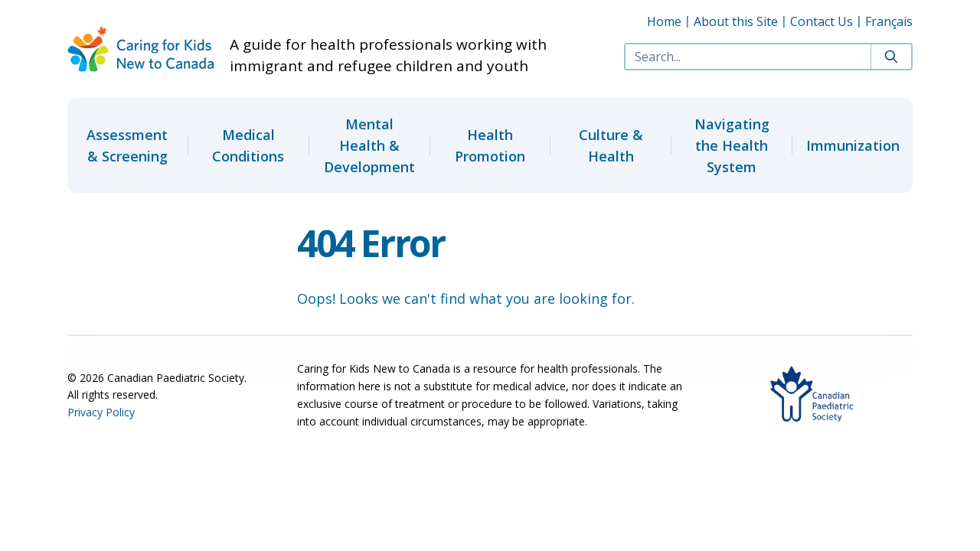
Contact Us (822, 21)
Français (889, 21)
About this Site (736, 21)
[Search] (891, 57)
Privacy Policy (101, 412)
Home (664, 21)
